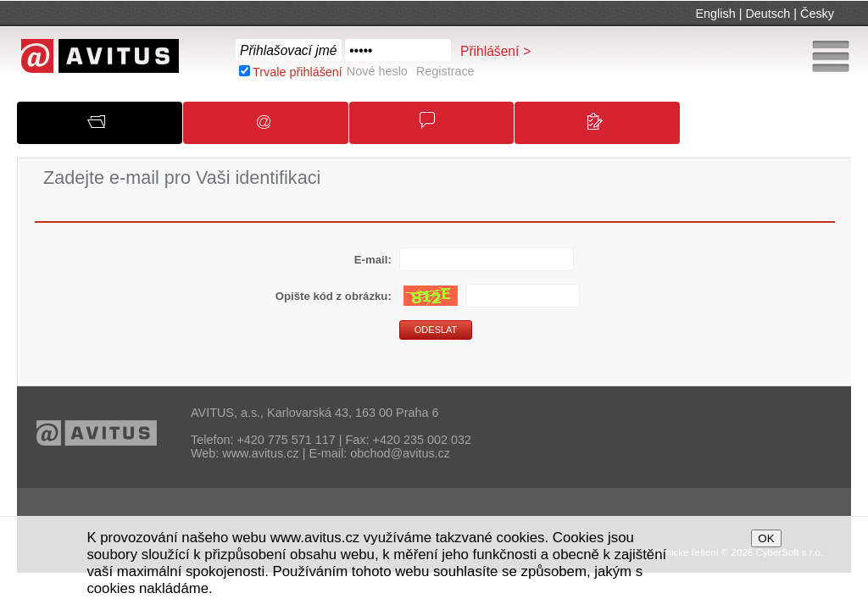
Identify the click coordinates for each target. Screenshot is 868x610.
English (716, 14)
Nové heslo (377, 71)
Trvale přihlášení (298, 72)
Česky (817, 14)
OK (766, 538)
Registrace (445, 71)
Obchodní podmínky (440, 128)
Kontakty (605, 129)
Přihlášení (490, 51)
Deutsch (768, 14)
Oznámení (273, 128)
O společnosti (110, 128)
